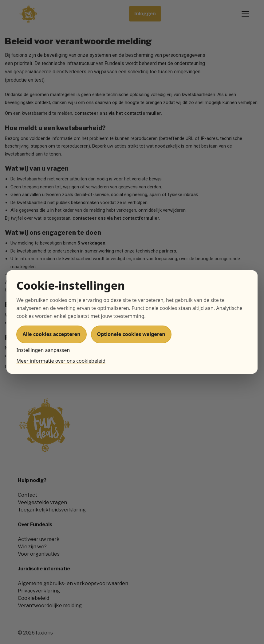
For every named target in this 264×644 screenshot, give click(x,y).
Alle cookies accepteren (51, 334)
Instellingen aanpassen (43, 350)
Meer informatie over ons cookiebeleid (61, 361)
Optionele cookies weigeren (131, 334)
